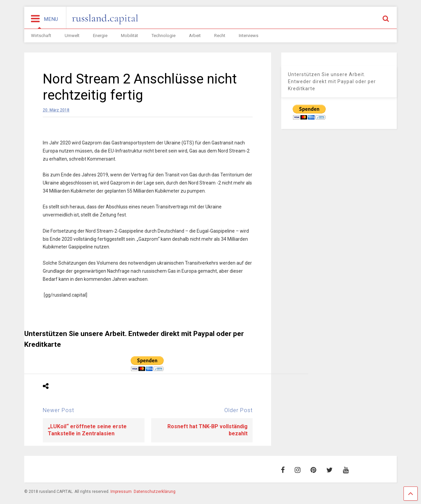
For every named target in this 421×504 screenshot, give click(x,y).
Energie (100, 36)
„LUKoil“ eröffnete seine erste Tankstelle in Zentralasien (87, 430)
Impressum (121, 492)
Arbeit (195, 36)
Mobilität (129, 36)
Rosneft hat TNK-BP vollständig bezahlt (207, 430)
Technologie (164, 36)
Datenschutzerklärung (155, 492)
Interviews (249, 36)
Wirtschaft (41, 36)
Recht (220, 36)
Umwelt (72, 36)
